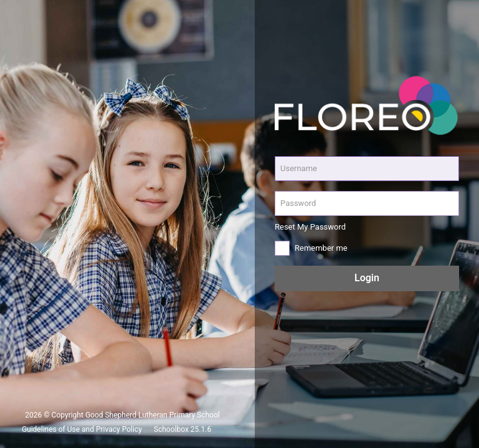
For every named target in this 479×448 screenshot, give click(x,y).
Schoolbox (171, 429)
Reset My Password (310, 227)
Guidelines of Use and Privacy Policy (82, 429)
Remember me (321, 248)
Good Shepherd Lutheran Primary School (153, 415)
